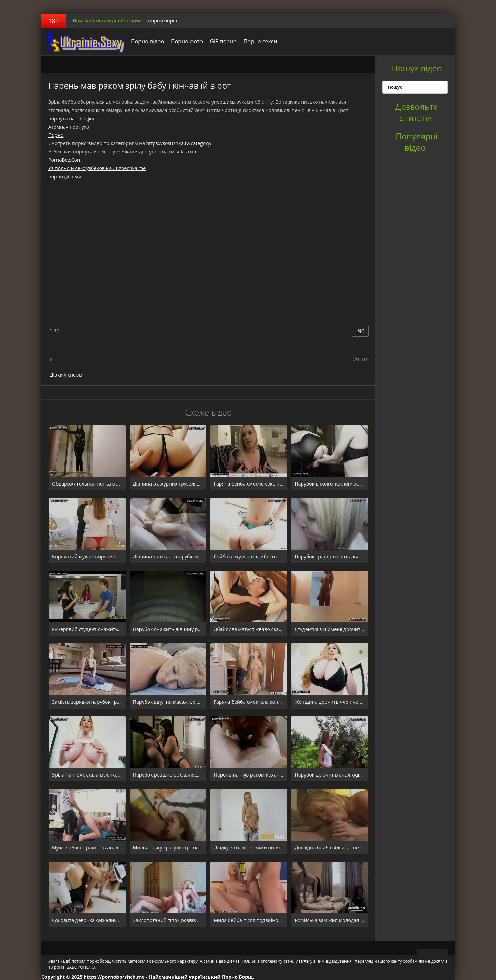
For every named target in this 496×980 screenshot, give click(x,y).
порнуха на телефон (72, 118)
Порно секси (260, 41)
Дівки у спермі (67, 375)
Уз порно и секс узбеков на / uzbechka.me (97, 168)
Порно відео (147, 41)
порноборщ (84, 41)
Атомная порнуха (69, 127)
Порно (56, 135)
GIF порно (223, 41)
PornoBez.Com (65, 160)
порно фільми (65, 176)
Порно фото (187, 41)
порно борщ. (163, 21)
